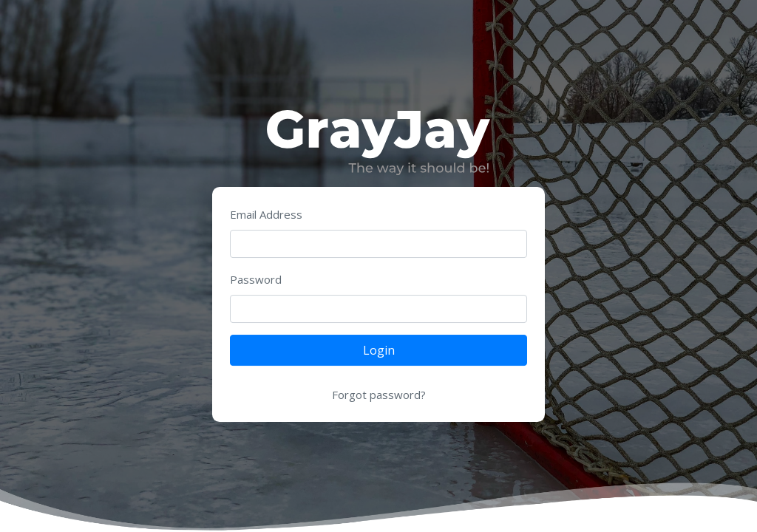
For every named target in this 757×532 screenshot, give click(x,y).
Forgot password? (379, 395)
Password (256, 279)
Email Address (266, 214)
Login (379, 350)
